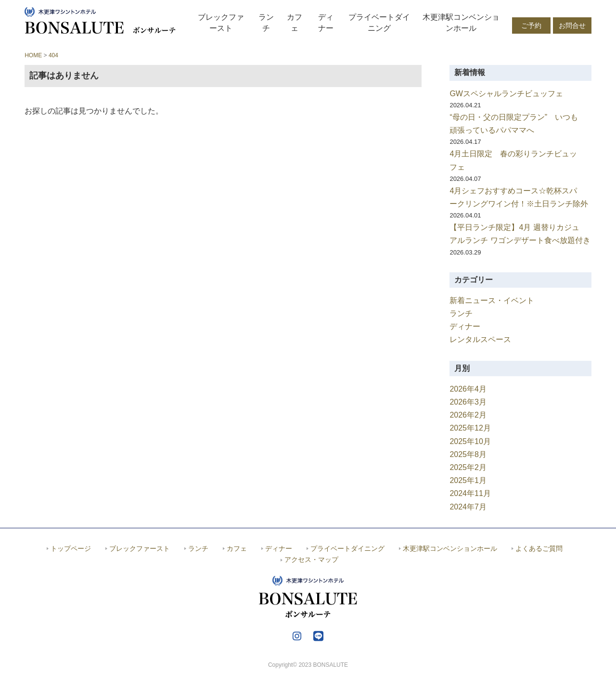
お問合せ (572, 25)
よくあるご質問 (539, 548)
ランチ (266, 22)
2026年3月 (468, 402)
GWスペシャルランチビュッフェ (506, 94)
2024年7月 (468, 507)
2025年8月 (468, 454)
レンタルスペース (480, 339)
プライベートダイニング (379, 22)
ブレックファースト (221, 22)
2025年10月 (470, 441)
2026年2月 (468, 415)
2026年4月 (468, 389)
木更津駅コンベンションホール (461, 22)
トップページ (71, 548)
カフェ (295, 22)
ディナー (326, 22)
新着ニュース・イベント (492, 300)
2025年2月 (468, 467)
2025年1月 (468, 480)
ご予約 (531, 25)
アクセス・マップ (311, 560)
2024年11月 (470, 493)
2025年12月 (470, 428)
